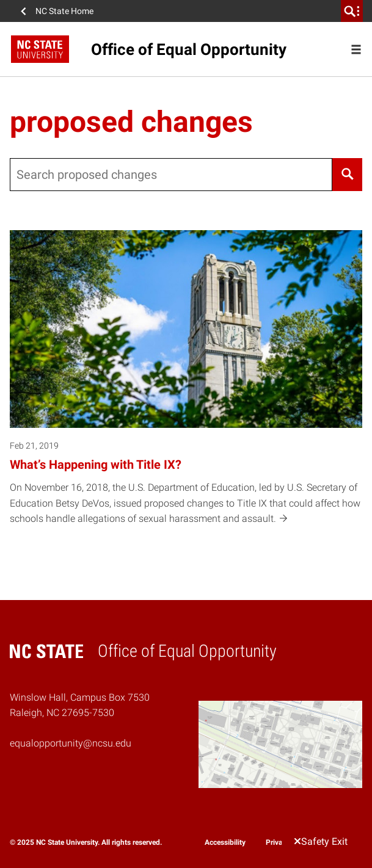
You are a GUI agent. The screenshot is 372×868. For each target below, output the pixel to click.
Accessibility (225, 842)
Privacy (278, 842)
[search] (352, 11)
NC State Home (64, 11)
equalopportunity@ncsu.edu (71, 743)
